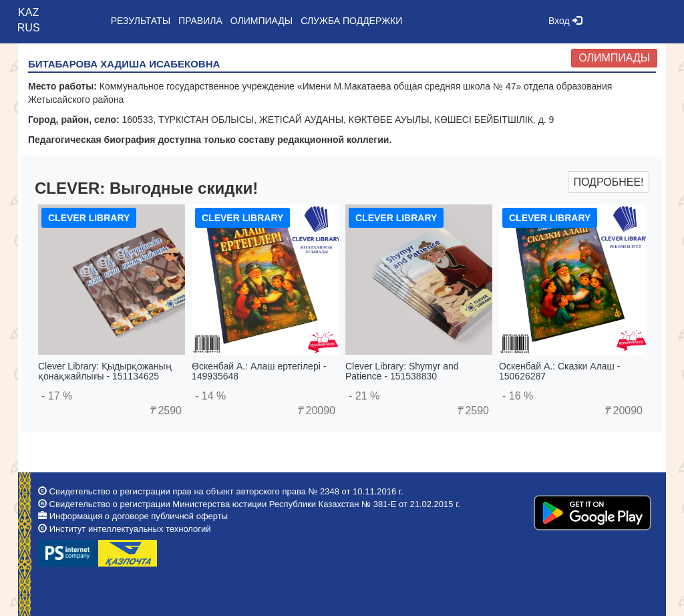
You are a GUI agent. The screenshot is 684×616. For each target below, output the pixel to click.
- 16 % (518, 396)
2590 (165, 411)
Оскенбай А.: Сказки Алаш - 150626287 (559, 371)
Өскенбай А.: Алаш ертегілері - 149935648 (259, 371)
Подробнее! (608, 182)
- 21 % (364, 396)
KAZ (28, 12)
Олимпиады (614, 58)
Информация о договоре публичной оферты (139, 516)
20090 (316, 411)
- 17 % (57, 396)
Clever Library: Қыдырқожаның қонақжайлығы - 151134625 (105, 371)
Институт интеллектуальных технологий (130, 529)
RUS (29, 28)
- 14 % (210, 396)
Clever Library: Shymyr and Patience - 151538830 (402, 371)
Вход (565, 21)
